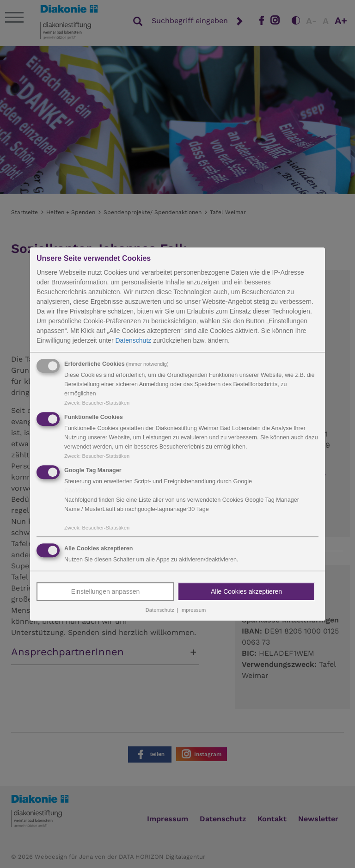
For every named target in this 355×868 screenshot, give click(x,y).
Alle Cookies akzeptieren (246, 592)
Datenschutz (133, 340)
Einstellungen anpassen (106, 592)
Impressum (193, 610)
